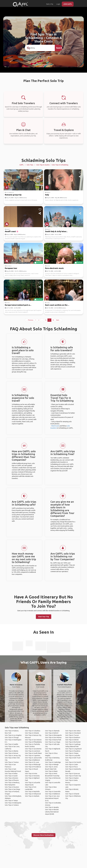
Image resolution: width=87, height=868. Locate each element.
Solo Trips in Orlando (32, 733)
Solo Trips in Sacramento (33, 749)
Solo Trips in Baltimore (32, 760)
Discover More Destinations (43, 835)
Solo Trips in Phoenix (12, 780)
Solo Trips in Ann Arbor (73, 731)
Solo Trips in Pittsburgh (33, 765)
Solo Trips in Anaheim (32, 796)
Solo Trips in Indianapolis (13, 803)
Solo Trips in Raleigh (52, 765)
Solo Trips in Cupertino (33, 756)
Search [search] (59, 48)
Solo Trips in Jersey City (13, 756)
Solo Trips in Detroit (72, 740)
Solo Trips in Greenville (53, 792)
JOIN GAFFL (68, 4)
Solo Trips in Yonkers (12, 805)
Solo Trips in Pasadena (73, 751)
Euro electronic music (54, 268)
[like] (40, 173)
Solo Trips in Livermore (33, 751)
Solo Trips (30, 165)
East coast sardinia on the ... (57, 305)
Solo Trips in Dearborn (73, 737)
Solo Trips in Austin (11, 776)
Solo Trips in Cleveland (73, 733)
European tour (11, 268)
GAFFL (22, 165)
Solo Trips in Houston (12, 787)
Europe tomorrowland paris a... (18, 305)
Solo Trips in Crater (72, 765)
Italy (47, 195)
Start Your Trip (44, 617)
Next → (58, 320)
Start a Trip (50, 4)
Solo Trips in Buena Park (53, 740)
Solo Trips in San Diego (12, 789)
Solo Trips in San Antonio (33, 740)
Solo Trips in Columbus (33, 731)
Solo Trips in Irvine (31, 774)
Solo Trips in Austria (43, 165)
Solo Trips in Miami (51, 771)
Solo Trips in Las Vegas (53, 742)
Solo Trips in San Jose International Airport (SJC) (52, 798)
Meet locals (55, 426)
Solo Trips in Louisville (73, 756)
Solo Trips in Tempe (72, 753)
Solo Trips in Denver (12, 753)
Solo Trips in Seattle (11, 744)
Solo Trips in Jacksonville (33, 758)
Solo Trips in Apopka (52, 807)
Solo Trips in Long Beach (73, 749)
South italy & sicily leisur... (56, 231)
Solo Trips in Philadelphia (33, 742)
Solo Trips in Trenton (12, 762)
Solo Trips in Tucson (72, 735)
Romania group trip (13, 195)
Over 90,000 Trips (52, 53)
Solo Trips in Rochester (73, 742)
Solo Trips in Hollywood (33, 794)
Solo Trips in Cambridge (53, 762)
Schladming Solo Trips (44, 160)
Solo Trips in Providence (33, 767)
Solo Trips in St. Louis (32, 762)
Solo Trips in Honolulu (32, 776)
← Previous (30, 320)
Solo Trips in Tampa (11, 801)
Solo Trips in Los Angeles (13, 735)
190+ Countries (38, 53)
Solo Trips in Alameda (52, 731)
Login (58, 4)
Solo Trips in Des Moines (53, 737)
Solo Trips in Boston (11, 778)
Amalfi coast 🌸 (12, 231)
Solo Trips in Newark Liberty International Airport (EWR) (52, 812)
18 (53, 320)
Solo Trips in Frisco (72, 767)
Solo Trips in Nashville (32, 792)
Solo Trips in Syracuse (73, 774)
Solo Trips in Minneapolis (53, 735)
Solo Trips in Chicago (12, 737)
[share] (40, 177)
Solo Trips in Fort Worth (73, 762)
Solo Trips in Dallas (11, 774)
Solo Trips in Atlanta (11, 751)
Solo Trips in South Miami (33, 753)
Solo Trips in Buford (52, 733)
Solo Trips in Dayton (72, 778)
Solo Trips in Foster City (73, 776)
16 (46, 320)
